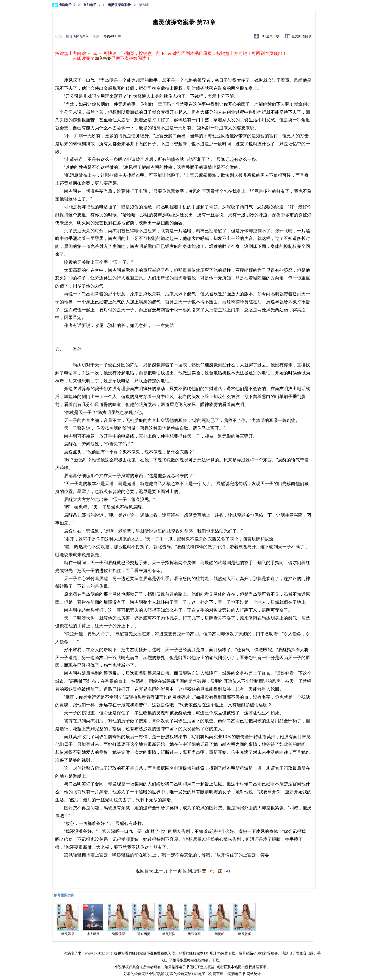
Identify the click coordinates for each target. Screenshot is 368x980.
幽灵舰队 (169, 934)
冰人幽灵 (93, 934)
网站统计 (254, 974)
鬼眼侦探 (118, 934)
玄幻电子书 (92, 5)
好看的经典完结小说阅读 (143, 974)
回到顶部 (192, 871)
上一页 (161, 871)
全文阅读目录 (302, 36)
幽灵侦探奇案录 (120, 5)
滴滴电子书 (67, 5)
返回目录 (144, 871)
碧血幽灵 (144, 934)
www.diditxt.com (98, 953)
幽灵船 (219, 934)
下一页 (175, 871)
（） (209, 871)
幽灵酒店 (68, 934)
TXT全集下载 (270, 36)
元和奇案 (194, 934)
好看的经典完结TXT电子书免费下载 (195, 974)
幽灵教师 (245, 934)
